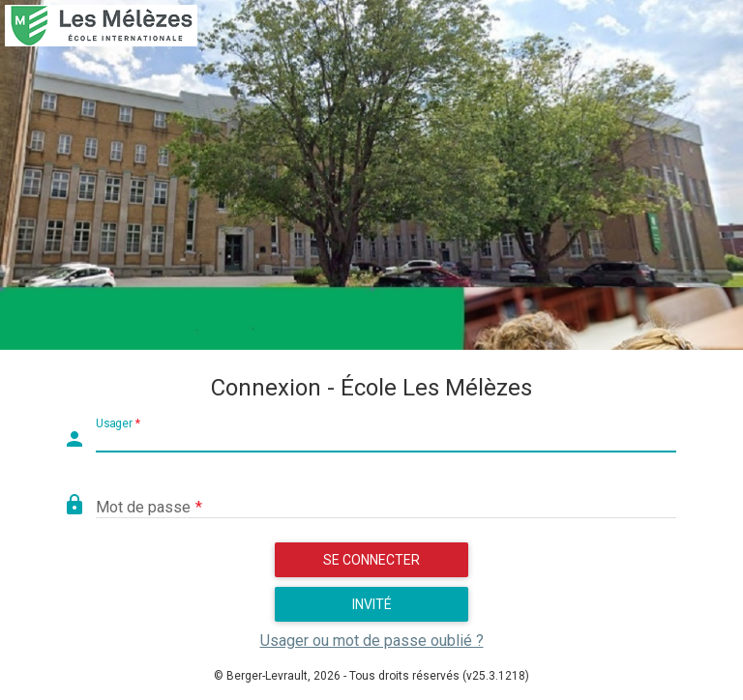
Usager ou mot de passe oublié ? (372, 641)
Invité (372, 604)
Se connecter (371, 560)
